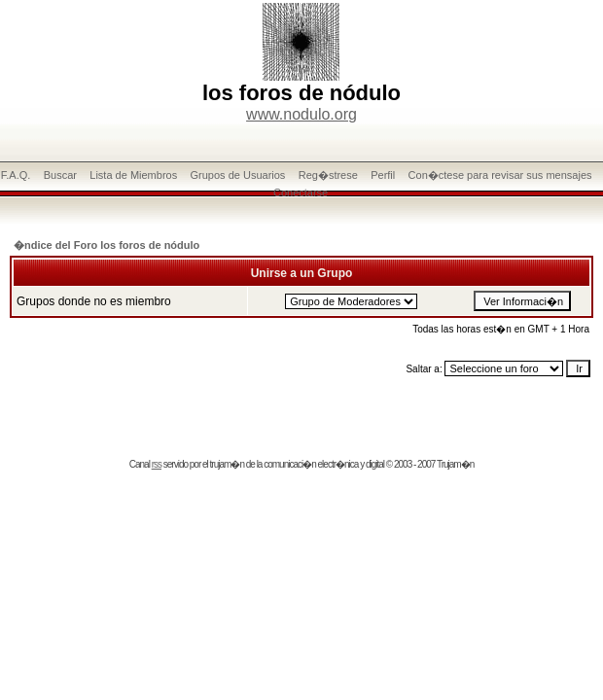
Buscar (60, 175)
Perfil (383, 175)
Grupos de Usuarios (238, 175)
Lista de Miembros (133, 175)
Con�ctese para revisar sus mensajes (500, 175)
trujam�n (227, 464)
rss (157, 464)
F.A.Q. (16, 175)
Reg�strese (328, 175)
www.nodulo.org (301, 114)
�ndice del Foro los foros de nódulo (106, 245)
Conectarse (301, 192)
